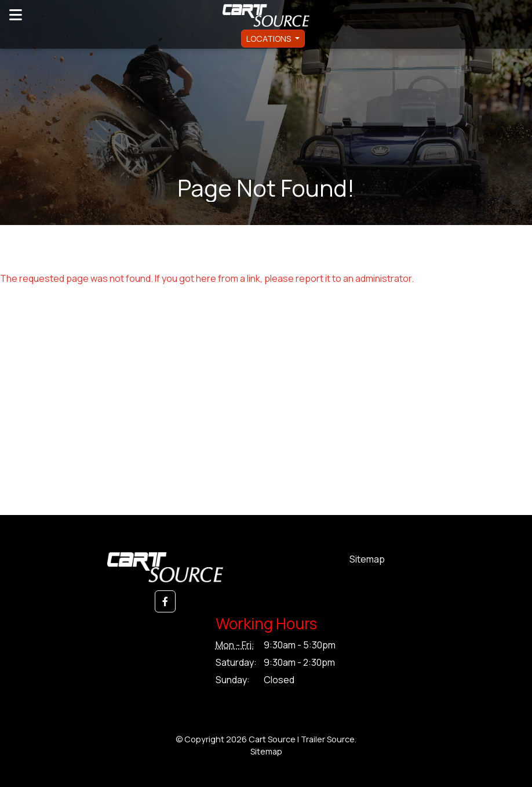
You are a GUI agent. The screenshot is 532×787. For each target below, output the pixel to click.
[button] (165, 601)
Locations (269, 39)
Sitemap (367, 559)
